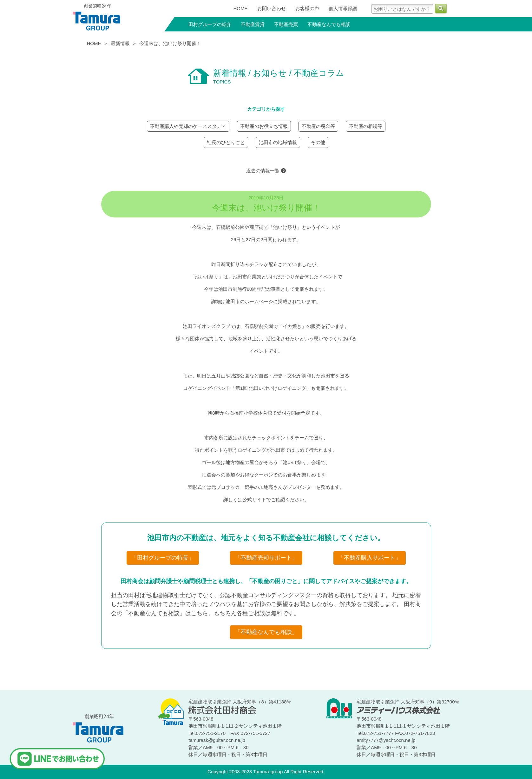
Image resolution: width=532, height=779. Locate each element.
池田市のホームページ (249, 301)
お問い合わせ (272, 8)
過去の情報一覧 (266, 171)
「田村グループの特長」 (163, 558)
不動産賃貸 (253, 24)
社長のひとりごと (226, 142)
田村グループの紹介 (210, 24)
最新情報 (120, 43)
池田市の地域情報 (278, 142)
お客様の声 (307, 8)
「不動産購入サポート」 (370, 558)
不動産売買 (286, 24)
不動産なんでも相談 (329, 24)
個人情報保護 (343, 8)
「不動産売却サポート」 (266, 558)
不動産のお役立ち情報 (264, 126)
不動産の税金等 (318, 126)
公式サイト (254, 499)
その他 (318, 142)
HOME (241, 8)
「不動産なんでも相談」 (266, 632)
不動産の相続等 (366, 126)
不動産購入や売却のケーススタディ (188, 126)
